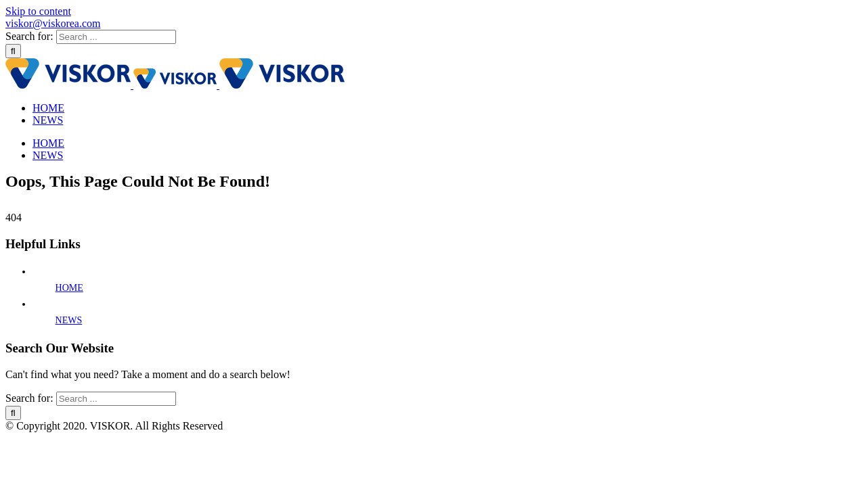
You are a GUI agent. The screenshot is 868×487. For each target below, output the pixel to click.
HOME (69, 288)
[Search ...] (116, 37)
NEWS (69, 320)
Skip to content (38, 11)
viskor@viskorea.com (53, 23)
